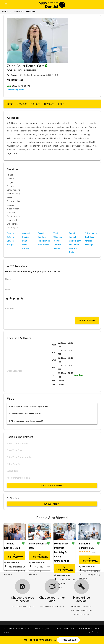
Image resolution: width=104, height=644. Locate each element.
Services (22, 104)
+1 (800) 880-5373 (68, 640)
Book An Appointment (52, 486)
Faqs (61, 104)
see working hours (16, 90)
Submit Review (87, 320)
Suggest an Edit (52, 504)
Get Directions (13, 498)
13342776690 (65, 569)
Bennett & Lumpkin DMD (87, 546)
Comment (10, 309)
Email (8, 290)
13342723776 (89, 560)
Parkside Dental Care (38, 546)
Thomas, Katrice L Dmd (12, 546)
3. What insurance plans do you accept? (26, 421)
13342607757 (15, 556)
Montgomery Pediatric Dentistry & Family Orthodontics (62, 552)
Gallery (36, 104)
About (9, 104)
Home (5, 12)
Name (8, 279)
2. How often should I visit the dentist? (25, 414)
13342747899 (39, 556)
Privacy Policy (85, 628)
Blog (66, 628)
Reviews (49, 104)
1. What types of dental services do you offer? (29, 406)
